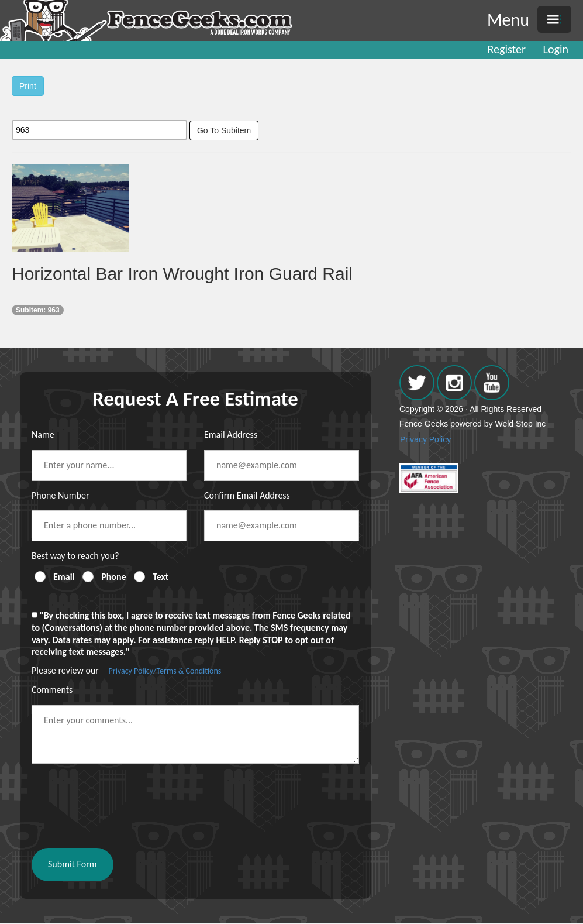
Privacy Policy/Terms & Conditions (165, 671)
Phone (113, 577)
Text (161, 577)
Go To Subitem (224, 130)
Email (64, 577)
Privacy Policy (425, 439)
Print (28, 86)
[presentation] (120, 795)
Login (556, 49)
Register (507, 49)
